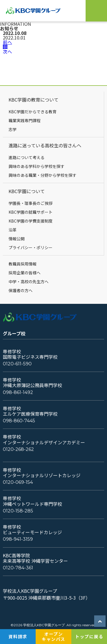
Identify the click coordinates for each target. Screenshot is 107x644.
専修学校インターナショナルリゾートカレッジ (42, 473)
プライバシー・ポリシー (31, 247)
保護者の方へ (21, 290)
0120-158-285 (18, 511)
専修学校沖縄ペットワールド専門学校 (33, 501)
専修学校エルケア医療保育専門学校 (30, 411)
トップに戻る (89, 636)
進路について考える (27, 157)
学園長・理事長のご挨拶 (31, 203)
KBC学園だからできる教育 (33, 112)
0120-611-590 (17, 364)
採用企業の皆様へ (25, 273)
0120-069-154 (18, 482)
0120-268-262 (18, 449)
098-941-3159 (18, 539)
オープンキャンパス (53, 636)
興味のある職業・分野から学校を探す (43, 175)
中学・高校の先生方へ (29, 282)
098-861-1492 (18, 392)
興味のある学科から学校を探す (37, 166)
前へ (7, 42)
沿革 (13, 230)
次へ (7, 51)
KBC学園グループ (35, 11)
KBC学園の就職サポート (31, 212)
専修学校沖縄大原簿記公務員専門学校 (33, 383)
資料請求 (18, 636)
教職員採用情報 (23, 264)
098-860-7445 (19, 421)
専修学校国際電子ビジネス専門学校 (30, 354)
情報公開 (17, 239)
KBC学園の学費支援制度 (31, 221)
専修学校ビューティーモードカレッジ (32, 530)
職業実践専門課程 (25, 120)
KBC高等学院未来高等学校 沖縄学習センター (35, 558)
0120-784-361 (18, 568)
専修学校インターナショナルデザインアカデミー (44, 439)
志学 (13, 129)
